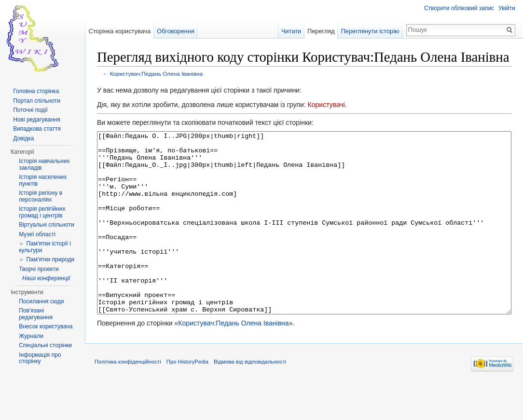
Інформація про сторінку (40, 358)
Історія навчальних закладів (44, 164)
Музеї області (37, 234)
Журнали (31, 336)
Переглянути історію (370, 31)
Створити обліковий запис (459, 8)
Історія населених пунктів (43, 180)
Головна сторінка (36, 91)
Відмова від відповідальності (250, 398)
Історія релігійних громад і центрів (42, 212)
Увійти (507, 8)
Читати (291, 31)
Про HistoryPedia (187, 398)
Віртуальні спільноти (47, 225)
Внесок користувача (46, 326)
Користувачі (326, 105)
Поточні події (30, 110)
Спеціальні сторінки (45, 345)
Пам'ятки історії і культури (45, 247)
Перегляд (321, 31)
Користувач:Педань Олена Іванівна (156, 74)
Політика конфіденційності (128, 398)
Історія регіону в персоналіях (41, 196)
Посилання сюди (41, 301)
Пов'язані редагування (36, 314)
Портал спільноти (37, 101)
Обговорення (176, 31)
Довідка (23, 138)
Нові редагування (37, 120)
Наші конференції (46, 278)
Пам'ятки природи (50, 259)
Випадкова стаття (37, 129)
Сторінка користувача (119, 31)
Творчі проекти (39, 269)
